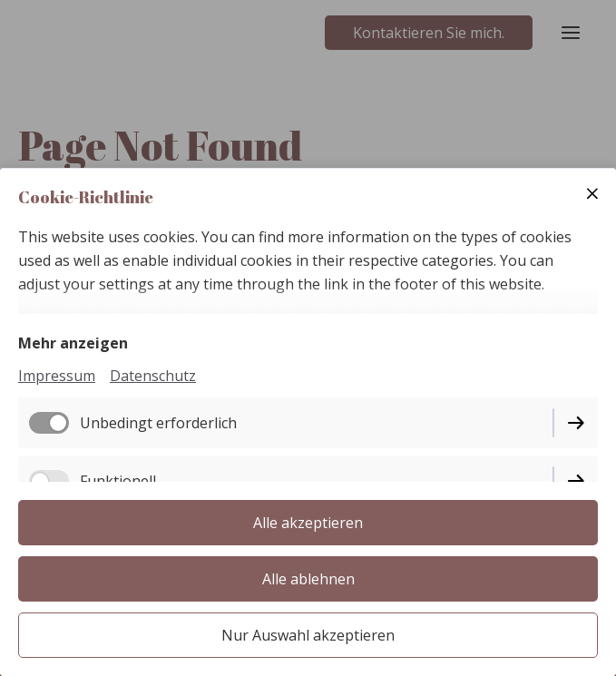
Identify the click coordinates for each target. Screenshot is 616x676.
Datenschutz (153, 376)
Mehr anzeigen (73, 343)
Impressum (57, 376)
